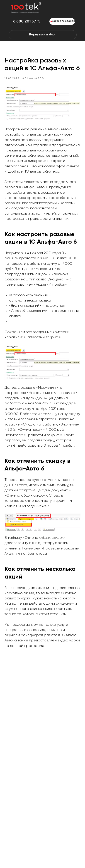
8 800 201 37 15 (27, 21)
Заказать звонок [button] (63, 21)
